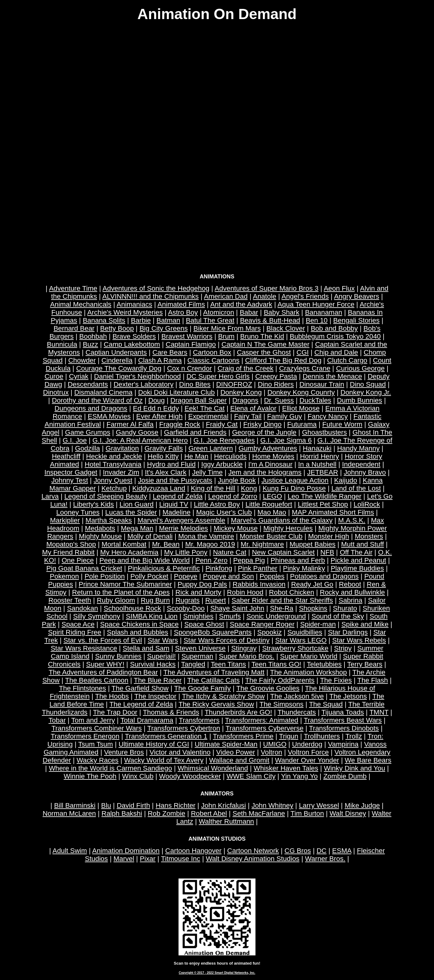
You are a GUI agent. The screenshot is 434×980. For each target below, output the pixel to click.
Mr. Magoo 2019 (210, 544)
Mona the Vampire (206, 536)
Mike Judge (362, 805)
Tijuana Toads (343, 712)
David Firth (133, 805)
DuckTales (315, 400)
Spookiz (270, 632)
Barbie (141, 320)
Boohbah (93, 336)
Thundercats (297, 712)
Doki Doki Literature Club (177, 392)
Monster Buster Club (271, 536)
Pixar (148, 859)
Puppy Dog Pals (202, 584)
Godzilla (88, 448)
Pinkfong (219, 568)
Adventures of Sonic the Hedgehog (156, 288)
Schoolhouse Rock (133, 608)
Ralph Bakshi (122, 813)
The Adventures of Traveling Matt (214, 672)
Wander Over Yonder (307, 760)
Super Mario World (309, 656)
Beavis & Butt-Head (270, 320)
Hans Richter (176, 805)
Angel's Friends (305, 296)
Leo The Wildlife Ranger (324, 496)
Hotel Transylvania (113, 464)
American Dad (226, 296)
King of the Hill (213, 488)
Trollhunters (322, 736)
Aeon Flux (339, 288)
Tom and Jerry (93, 720)
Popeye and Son (228, 576)
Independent (361, 464)
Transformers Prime (243, 736)
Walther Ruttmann (227, 821)
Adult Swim (70, 851)
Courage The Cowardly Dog (119, 368)
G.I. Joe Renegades (224, 440)
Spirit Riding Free (75, 632)
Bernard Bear (74, 328)
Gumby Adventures (268, 448)
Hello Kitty (163, 456)
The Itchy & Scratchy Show (223, 696)
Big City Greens (164, 328)
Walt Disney (348, 813)
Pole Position (105, 576)
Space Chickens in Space (139, 624)
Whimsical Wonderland (213, 768)
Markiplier (65, 520)
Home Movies (273, 456)
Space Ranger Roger (262, 624)
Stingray (244, 648)
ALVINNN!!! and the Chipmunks (150, 296)
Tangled (193, 664)
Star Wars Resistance (84, 648)
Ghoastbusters (324, 432)
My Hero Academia (129, 552)
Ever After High (160, 416)
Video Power (236, 752)
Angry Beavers (357, 296)
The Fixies (336, 680)
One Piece (78, 560)
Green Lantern (211, 448)
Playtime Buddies (357, 568)
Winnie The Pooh (90, 776)
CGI (303, 352)
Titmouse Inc (181, 859)
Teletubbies (324, 664)
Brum (227, 336)
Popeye (186, 576)
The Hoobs (112, 696)
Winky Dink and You (354, 768)
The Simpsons (281, 704)
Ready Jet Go (312, 584)
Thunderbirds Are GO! (238, 712)
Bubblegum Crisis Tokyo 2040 (335, 336)
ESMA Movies (109, 416)
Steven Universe (200, 648)
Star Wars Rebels (359, 640)
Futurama (302, 424)
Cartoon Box (212, 352)
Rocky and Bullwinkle (352, 592)
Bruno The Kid (262, 336)
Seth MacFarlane (259, 813)
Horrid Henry (319, 456)
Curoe (54, 376)
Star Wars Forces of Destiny (227, 640)
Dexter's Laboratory (144, 384)
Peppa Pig (249, 560)
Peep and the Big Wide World (145, 560)
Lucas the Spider (131, 512)
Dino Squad (368, 384)
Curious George (360, 368)
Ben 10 (317, 320)
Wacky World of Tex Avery (164, 760)
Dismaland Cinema (103, 392)
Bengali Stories (357, 320)
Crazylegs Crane (305, 368)
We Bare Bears (368, 760)
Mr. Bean (166, 544)
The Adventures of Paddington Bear (103, 672)
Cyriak (79, 376)
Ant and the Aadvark (241, 304)
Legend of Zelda (178, 496)
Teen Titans (229, 664)
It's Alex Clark (166, 472)
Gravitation (122, 448)
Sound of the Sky (338, 616)
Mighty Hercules (288, 528)
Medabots (100, 528)
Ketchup (114, 488)
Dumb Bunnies (360, 400)
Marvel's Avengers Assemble (181, 520)
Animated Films (181, 304)
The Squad (326, 704)
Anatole (264, 296)
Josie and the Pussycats (175, 480)
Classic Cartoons (213, 360)
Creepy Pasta (276, 376)
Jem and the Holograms (265, 472)
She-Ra (282, 608)
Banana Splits (104, 320)
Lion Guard (137, 504)
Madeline (177, 512)
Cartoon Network (253, 851)
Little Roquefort (269, 504)
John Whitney (272, 805)
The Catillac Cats (213, 680)
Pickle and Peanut (358, 560)
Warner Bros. (325, 859)
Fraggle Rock (180, 424)
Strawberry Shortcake (295, 648)
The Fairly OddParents (280, 680)
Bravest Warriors (187, 336)
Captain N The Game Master (266, 344)
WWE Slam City (251, 776)
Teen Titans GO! (276, 664)
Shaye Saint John (237, 608)
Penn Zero (212, 560)
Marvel (124, 859)
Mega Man (137, 528)
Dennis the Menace (332, 376)
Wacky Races (98, 760)
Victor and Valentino (180, 752)
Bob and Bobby (334, 328)
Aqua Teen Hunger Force (316, 304)
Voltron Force (308, 752)
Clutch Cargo (347, 360)
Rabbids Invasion (259, 584)
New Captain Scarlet (283, 552)
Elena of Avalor (253, 408)
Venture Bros (124, 752)
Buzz (90, 344)
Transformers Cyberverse (265, 728)
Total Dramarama (147, 720)
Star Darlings (348, 632)
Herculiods (230, 456)
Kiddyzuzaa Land (159, 488)
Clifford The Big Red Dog (283, 360)
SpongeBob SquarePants (213, 632)
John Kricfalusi (223, 805)
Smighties (198, 616)
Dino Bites (195, 384)
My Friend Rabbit (68, 552)
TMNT (379, 712)
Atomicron (219, 312)
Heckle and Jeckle (114, 456)
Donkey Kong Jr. (366, 392)
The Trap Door (115, 712)
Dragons (245, 400)
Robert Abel (209, 813)
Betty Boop (117, 328)
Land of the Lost (356, 488)
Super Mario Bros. (247, 656)
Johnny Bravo (365, 472)
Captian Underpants (116, 352)
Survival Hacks (153, 664)
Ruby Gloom (116, 600)
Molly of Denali (150, 536)
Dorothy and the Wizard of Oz (97, 400)
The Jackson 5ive (297, 696)
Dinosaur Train (322, 384)
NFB (327, 552)
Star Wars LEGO (301, 640)
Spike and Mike (365, 624)
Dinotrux (56, 392)
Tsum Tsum (96, 744)
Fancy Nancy (328, 416)
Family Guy (285, 416)
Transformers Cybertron (184, 728)
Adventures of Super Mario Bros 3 (266, 288)
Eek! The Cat (204, 408)
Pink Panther (258, 568)
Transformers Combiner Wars (96, 728)
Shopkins (313, 608)
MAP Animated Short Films (333, 512)
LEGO (272, 496)
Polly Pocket (149, 576)
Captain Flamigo (191, 344)
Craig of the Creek (246, 368)
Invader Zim (121, 472)
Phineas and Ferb (298, 560)
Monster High (329, 536)
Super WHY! (105, 664)
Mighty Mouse (100, 536)
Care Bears (170, 352)
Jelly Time (207, 472)
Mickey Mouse (236, 528)
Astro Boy (183, 312)
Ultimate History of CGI (154, 744)
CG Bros (298, 851)
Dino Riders (276, 384)
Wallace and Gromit (239, 760)
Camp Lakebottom (132, 344)
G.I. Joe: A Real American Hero (140, 440)
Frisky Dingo (262, 424)
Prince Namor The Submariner (125, 584)
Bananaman (324, 312)
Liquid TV (174, 504)
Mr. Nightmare (262, 544)
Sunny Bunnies (118, 656)
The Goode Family (203, 688)
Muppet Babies (313, 544)
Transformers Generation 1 (166, 736)
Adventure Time (73, 288)
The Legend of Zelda (141, 704)
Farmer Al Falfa (130, 424)
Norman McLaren (69, 813)
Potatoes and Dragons (324, 576)
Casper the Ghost (264, 352)
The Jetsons (348, 696)
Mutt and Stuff (362, 544)
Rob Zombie (167, 813)
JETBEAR (323, 472)
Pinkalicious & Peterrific (164, 568)
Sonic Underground (276, 616)
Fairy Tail (248, 416)
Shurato (345, 608)
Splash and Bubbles (137, 632)
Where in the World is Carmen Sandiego (111, 768)
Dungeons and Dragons (91, 408)
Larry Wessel (319, 805)
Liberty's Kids (94, 504)
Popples (272, 576)
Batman (168, 320)
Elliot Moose (301, 408)
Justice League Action (295, 480)
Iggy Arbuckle (222, 464)
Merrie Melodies (184, 528)
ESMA (342, 851)
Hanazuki (317, 448)
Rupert (216, 600)
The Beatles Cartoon (97, 680)
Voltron (271, 752)
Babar (249, 312)
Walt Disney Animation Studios (253, 859)
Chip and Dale (336, 352)
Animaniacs (135, 304)
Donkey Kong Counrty (301, 392)
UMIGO (275, 744)
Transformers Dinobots (344, 728)
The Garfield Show (140, 688)
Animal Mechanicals (81, 304)
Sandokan (83, 608)
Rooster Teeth (70, 600)
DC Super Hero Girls (218, 376)
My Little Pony (186, 552)
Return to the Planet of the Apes (121, 592)
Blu (106, 805)
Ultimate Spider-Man (226, 744)
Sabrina (350, 600)
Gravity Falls (164, 448)
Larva (50, 496)
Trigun (289, 736)
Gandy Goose (137, 432)
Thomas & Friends (171, 712)
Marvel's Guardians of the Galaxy (282, 520)
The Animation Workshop (308, 672)
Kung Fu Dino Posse (294, 488)
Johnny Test (70, 480)
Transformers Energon (85, 736)
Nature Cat (230, 552)
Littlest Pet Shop (323, 504)
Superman (197, 656)
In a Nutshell (317, 464)
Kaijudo (346, 480)
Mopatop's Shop (71, 544)
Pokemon (64, 576)
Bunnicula (62, 344)
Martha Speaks (109, 520)
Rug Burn (155, 600)
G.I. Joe (75, 440)
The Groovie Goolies (268, 688)
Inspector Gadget (71, 472)
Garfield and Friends (195, 432)
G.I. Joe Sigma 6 (286, 440)
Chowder (82, 360)
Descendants (88, 384)
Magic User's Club (224, 512)
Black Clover (286, 328)
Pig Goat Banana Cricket (84, 568)
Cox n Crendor (190, 368)
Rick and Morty (198, 592)
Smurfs (230, 616)
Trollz (354, 736)
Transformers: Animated (262, 720)
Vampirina (343, 744)
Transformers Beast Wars (343, 720)
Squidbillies (305, 632)
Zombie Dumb (345, 776)
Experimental (208, 416)
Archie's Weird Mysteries (125, 312)
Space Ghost (204, 624)
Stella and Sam (146, 648)
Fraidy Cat (222, 424)
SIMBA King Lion (152, 616)
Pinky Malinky (304, 568)
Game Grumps (88, 432)
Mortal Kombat (124, 544)
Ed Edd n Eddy (156, 408)
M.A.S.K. (352, 520)
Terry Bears (365, 664)
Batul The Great (210, 320)
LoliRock (367, 504)
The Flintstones (82, 688)
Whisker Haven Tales (286, 768)
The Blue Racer (158, 680)
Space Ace (78, 624)
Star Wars (163, 640)
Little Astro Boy (217, 504)
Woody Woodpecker (190, 776)
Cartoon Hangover (193, 851)
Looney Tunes (78, 512)
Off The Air (356, 552)
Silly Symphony (96, 616)
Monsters (369, 536)
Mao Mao (272, 512)
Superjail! (161, 656)
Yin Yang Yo (299, 776)
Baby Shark (282, 312)
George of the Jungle (264, 432)
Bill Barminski (75, 805)
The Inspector (155, 696)
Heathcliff (66, 456)
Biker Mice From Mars (227, 328)
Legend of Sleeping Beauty (106, 496)
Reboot (350, 584)
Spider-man (318, 624)
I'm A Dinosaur (271, 464)
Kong (249, 488)
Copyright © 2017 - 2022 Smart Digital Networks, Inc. (217, 973)
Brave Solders (134, 336)
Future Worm (342, 424)
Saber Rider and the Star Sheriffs (282, 600)
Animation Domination (126, 851)
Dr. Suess (279, 400)
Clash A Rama (160, 360)
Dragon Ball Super (199, 400)
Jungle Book (237, 480)
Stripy (343, 648)
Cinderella (117, 360)
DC (321, 851)
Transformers (199, 720)
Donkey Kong (241, 392)
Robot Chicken (292, 592)
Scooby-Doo (186, 608)
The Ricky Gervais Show (216, 704)
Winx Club (138, 776)
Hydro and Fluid (171, 464)
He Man (196, 456)
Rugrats (187, 600)
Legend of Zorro (233, 496)
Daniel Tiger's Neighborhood (138, 376)
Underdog (307, 744)
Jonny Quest (113, 480)
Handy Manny (358, 448)
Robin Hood (245, 592)
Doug (157, 400)
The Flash (373, 680)
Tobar (57, 720)
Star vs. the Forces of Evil (103, 640)
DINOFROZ (234, 384)
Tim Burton (307, 813)
